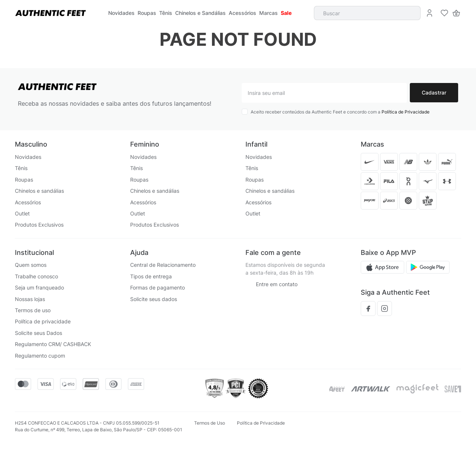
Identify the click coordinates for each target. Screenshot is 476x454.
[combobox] (368, 13)
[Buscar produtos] (411, 13)
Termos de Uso (210, 423)
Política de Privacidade (406, 112)
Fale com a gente (273, 252)
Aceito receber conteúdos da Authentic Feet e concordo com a (340, 112)
